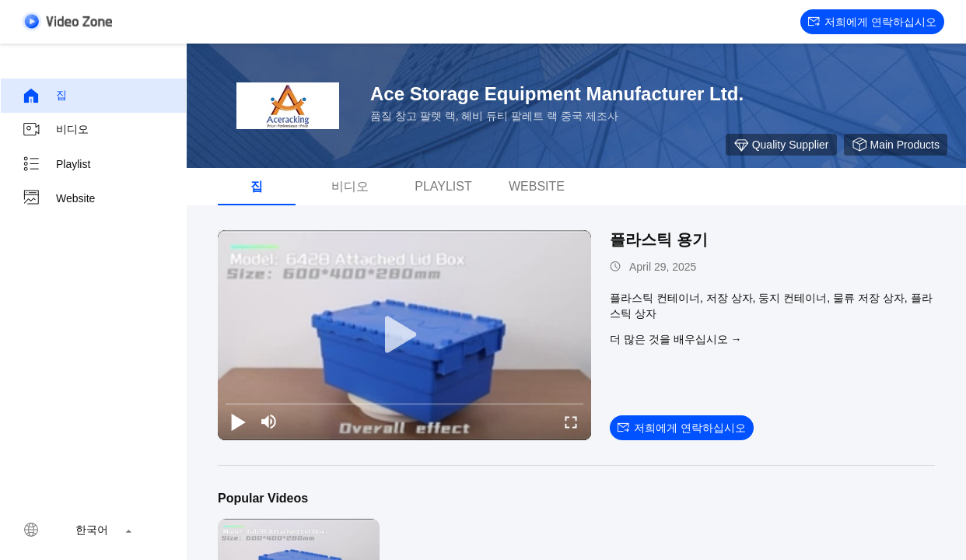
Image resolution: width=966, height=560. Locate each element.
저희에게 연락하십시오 (872, 22)
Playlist (56, 164)
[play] (404, 335)
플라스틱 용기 (659, 240)
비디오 (55, 130)
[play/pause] (238, 422)
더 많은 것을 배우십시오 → (676, 339)
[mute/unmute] (269, 422)
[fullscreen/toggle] (571, 422)
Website (58, 198)
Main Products (896, 145)
